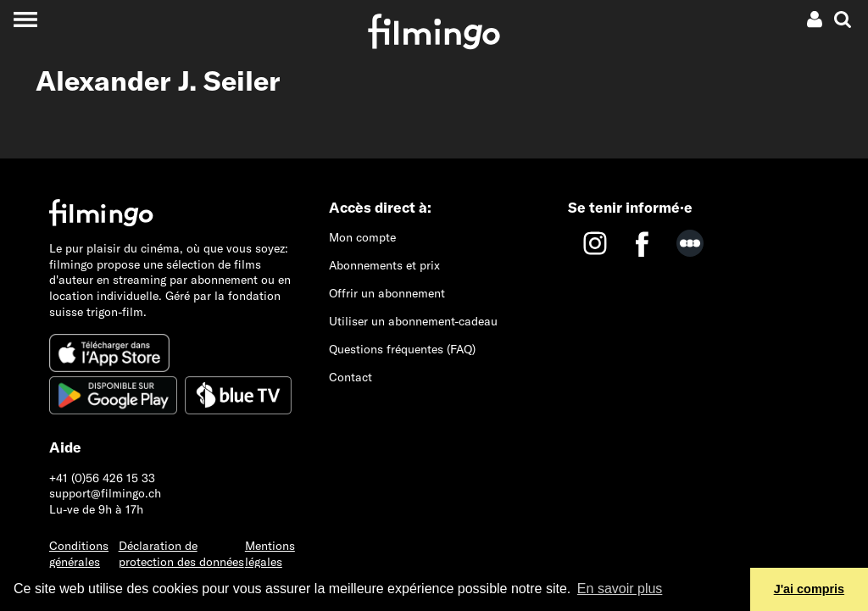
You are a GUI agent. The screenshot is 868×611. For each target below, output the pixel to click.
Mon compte (362, 237)
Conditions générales (79, 554)
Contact (351, 377)
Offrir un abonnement (387, 293)
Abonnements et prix (384, 265)
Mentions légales (270, 554)
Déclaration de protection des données (181, 554)
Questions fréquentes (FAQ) (402, 349)
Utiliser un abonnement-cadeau (413, 321)
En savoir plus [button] (620, 589)
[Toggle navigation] (25, 19)
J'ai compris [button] (809, 589)
